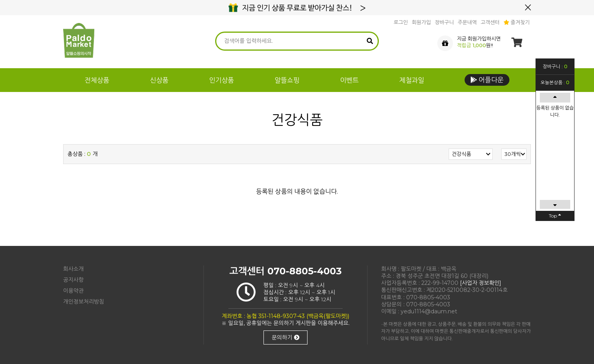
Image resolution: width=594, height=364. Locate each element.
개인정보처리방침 (84, 302)
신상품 (159, 80)
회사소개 (73, 269)
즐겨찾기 (517, 22)
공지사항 (73, 280)
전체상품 (97, 80)
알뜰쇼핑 (287, 80)
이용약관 (73, 291)
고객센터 (490, 22)
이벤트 (349, 80)
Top (555, 216)
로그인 (401, 22)
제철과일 (412, 80)
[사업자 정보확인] (481, 283)
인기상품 (222, 80)
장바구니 (444, 22)
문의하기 (286, 337)
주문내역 (467, 22)
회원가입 (422, 22)
